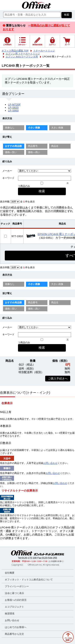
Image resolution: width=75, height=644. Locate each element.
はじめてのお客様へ (16, 627)
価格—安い (11, 152)
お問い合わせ (50, 463)
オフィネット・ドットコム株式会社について (29, 580)
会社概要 (10, 573)
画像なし (10, 128)
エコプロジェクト (14, 607)
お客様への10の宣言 (16, 600)
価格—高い (34, 152)
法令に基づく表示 (14, 593)
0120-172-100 (29, 558)
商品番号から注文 (14, 634)
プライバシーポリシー (17, 586)
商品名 (55, 146)
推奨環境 (10, 614)
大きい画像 (57, 128)
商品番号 (33, 146)
